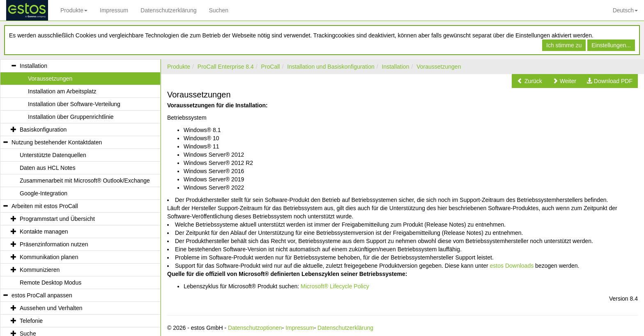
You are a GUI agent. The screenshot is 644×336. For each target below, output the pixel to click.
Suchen (218, 10)
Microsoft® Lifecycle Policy (335, 286)
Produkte (74, 10)
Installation (396, 67)
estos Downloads (512, 266)
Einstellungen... (611, 45)
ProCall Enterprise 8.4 (226, 67)
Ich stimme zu (564, 45)
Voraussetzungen (439, 67)
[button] (530, 81)
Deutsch (625, 10)
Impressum (114, 10)
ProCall (271, 67)
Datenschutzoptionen (255, 328)
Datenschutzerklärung (168, 10)
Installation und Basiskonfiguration (331, 67)
